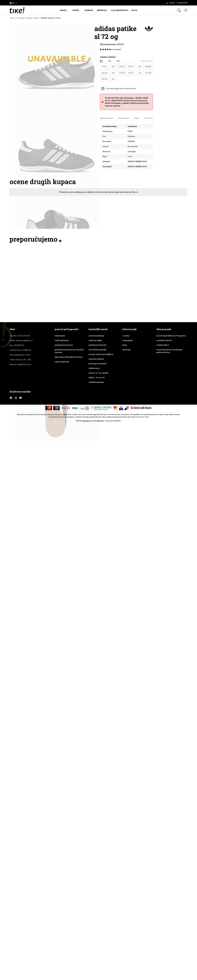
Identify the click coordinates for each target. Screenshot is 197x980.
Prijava (172, 3)
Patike (36, 18)
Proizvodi (21, 18)
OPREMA (89, 10)
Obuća (29, 18)
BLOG (134, 10)
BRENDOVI (102, 10)
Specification (106, 118)
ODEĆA (76, 10)
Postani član (183, 3)
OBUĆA (63, 10)
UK (118, 61)
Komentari (124, 118)
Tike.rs (12, 18)
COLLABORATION (119, 10)
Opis (137, 118)
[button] (13, 3)
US (110, 61)
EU (101, 61)
